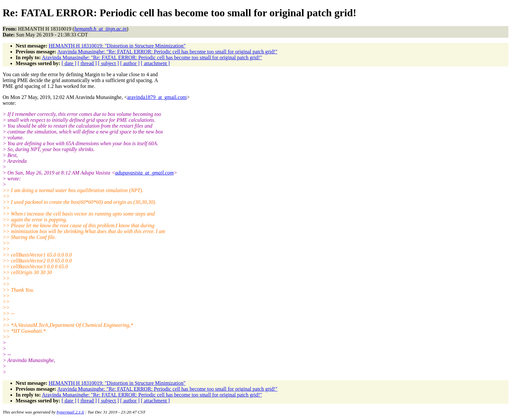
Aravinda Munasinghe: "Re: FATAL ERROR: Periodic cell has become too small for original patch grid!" (168, 52)
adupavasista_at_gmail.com (144, 173)
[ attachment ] (155, 63)
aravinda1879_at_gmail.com (157, 97)
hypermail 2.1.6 (70, 412)
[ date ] (69, 63)
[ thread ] (87, 63)
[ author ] (130, 63)
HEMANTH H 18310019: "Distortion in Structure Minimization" (117, 46)
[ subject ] (109, 63)
